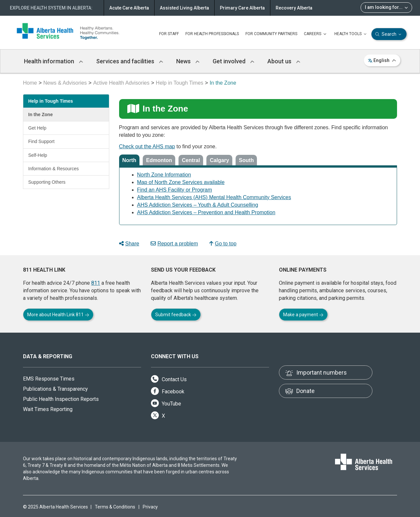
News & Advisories (65, 83)
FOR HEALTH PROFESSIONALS (212, 34)
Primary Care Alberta (242, 8)
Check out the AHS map (147, 146)
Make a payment (303, 315)
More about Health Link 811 (58, 315)
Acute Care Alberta (129, 8)
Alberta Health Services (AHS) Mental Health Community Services (214, 197)
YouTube (166, 404)
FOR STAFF (169, 34)
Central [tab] (191, 160)
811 (96, 283)
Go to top (223, 244)
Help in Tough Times (180, 83)
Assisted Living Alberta (184, 8)
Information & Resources (53, 169)
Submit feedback (176, 315)
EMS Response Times (49, 379)
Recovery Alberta (294, 8)
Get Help (37, 128)
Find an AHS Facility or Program (175, 190)
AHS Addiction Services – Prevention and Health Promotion (206, 212)
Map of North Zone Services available (181, 182)
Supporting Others (47, 182)
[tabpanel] (258, 195)
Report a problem (174, 244)
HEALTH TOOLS (351, 34)
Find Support (41, 141)
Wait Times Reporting (48, 409)
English (382, 60)
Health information (53, 61)
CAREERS (316, 34)
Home (30, 83)
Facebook (168, 392)
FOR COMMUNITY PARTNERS (271, 34)
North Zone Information (164, 175)
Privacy (150, 507)
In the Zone (41, 114)
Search (389, 34)
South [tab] (246, 160)
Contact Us (169, 379)
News (188, 61)
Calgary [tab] (219, 160)
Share (129, 244)
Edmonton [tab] (159, 160)
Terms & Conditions (115, 507)
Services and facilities (130, 61)
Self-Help (38, 155)
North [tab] (129, 160)
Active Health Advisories (121, 83)
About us (284, 61)
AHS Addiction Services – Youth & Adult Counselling (198, 205)
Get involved (233, 61)
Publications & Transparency (55, 389)
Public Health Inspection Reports (61, 399)
